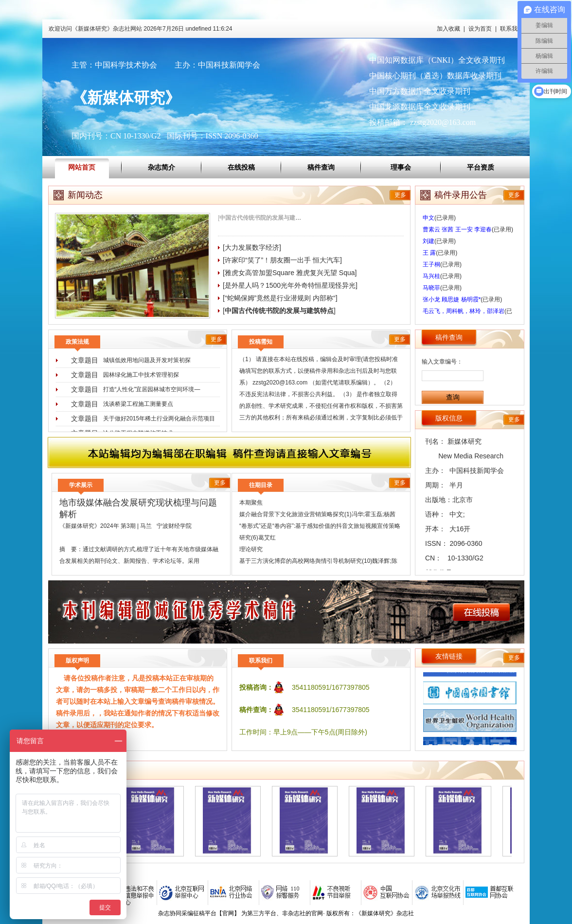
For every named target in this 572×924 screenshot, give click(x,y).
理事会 (401, 167)
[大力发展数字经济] (252, 247)
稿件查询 (321, 167)
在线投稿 (241, 167)
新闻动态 (85, 195)
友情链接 (449, 656)
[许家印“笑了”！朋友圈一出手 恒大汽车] (282, 260)
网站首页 (82, 167)
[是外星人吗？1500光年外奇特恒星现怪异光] (290, 285)
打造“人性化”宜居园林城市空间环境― (152, 389)
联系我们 (512, 29)
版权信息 (449, 418)
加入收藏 (448, 29)
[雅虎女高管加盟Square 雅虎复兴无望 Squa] (290, 273)
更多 (400, 195)
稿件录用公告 (461, 195)
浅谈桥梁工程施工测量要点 (138, 404)
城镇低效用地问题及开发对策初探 (147, 360)
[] (266, 218)
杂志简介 (161, 167)
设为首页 (480, 29)
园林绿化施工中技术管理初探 (141, 375)
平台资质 (481, 167)
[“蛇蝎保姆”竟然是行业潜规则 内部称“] (280, 298)
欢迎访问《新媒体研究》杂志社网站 (140, 29)
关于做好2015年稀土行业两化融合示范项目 (159, 418)
